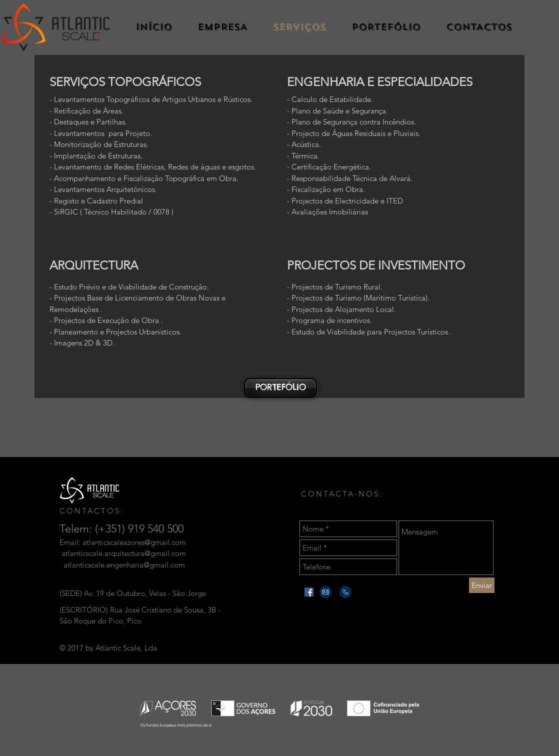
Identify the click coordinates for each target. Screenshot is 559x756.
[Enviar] (482, 585)
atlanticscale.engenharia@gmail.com (124, 565)
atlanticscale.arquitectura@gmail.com (124, 553)
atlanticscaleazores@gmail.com (134, 542)
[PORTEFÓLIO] (280, 388)
